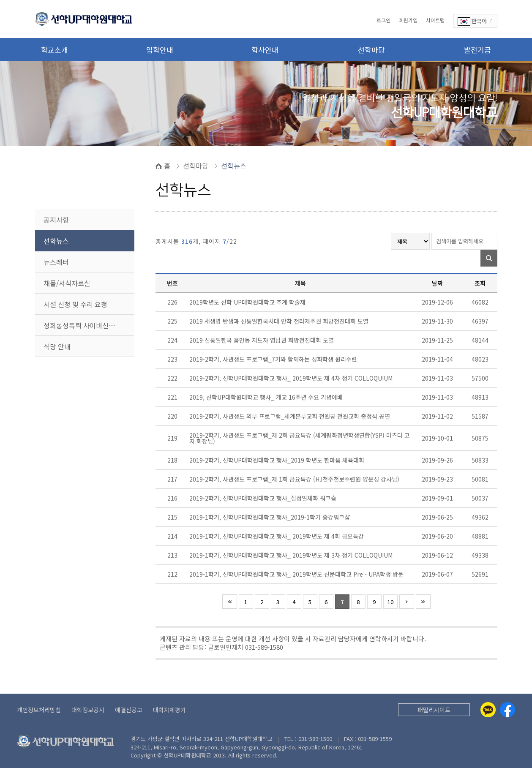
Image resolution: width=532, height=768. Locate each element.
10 (390, 602)
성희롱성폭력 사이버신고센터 (86, 325)
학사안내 (265, 50)
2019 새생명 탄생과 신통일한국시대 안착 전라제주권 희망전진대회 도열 (280, 321)
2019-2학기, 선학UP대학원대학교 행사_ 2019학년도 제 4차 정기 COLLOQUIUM (292, 378)
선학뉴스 (56, 241)
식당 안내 (57, 346)
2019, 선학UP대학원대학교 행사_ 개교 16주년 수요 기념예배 (267, 397)
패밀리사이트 (434, 710)
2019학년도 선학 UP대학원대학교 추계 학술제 (248, 302)
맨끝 (423, 602)
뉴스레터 (56, 262)
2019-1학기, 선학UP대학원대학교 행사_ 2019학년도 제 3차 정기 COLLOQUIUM (292, 555)
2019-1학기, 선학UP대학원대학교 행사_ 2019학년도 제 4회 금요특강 (277, 536)
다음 (407, 602)
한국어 (475, 21)
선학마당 (371, 50)
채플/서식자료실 (67, 283)
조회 (480, 283)
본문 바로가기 (0, 0)
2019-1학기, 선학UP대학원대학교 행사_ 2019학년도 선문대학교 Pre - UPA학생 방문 (297, 574)
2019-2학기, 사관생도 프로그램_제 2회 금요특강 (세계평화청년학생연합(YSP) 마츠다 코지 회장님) (300, 438)
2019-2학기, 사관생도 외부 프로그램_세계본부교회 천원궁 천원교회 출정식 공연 (291, 416)
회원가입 (408, 20)
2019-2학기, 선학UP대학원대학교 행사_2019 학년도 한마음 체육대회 (278, 460)
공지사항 (56, 220)
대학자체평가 (169, 710)
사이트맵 (435, 20)
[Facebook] (507, 710)
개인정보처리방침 (39, 710)
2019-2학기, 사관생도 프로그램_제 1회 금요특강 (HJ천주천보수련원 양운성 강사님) (295, 479)
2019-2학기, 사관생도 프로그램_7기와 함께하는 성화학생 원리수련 (274, 359)
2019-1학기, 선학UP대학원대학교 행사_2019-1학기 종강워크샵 (270, 517)
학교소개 (55, 50)
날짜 (437, 283)
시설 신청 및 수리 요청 (75, 304)
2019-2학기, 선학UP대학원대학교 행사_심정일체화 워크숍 (264, 498)
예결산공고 (129, 710)
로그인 (383, 20)
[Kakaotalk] (488, 710)
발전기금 (477, 50)
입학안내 (160, 50)
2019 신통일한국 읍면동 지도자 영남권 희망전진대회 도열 (262, 340)
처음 (230, 602)
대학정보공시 (88, 710)
